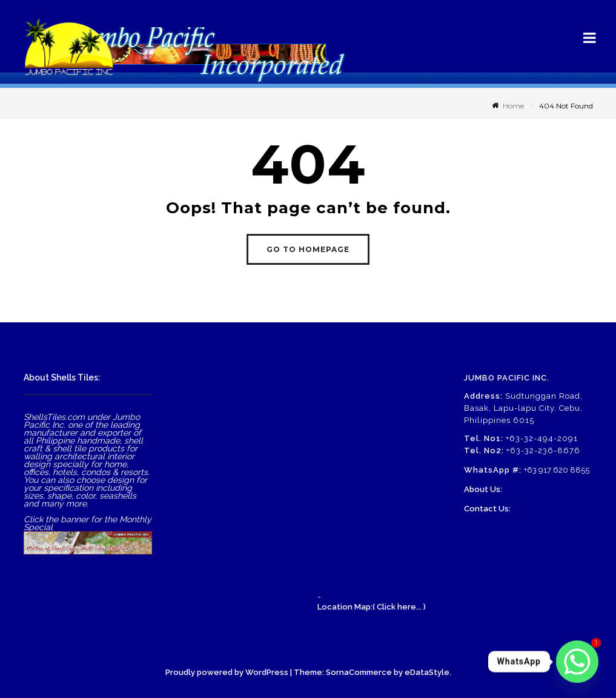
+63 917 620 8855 (557, 470)
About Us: (483, 489)
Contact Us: (487, 509)
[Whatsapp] (577, 662)
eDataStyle (427, 672)
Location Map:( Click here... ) (372, 607)
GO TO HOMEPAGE (308, 249)
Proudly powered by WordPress (227, 672)
